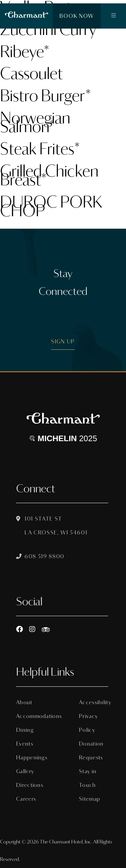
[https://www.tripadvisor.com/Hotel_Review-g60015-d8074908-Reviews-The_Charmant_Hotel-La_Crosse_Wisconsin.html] (46, 629)
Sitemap (90, 799)
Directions (30, 785)
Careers (26, 799)
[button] (113, 16)
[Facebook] (19, 629)
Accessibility (94, 702)
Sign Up (63, 342)
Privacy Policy (88, 723)
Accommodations (31, 716)
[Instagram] (32, 629)
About (24, 702)
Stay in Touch (88, 778)
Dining (25, 730)
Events (25, 744)
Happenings (31, 758)
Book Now (77, 16)
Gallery (25, 771)
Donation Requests (91, 751)
